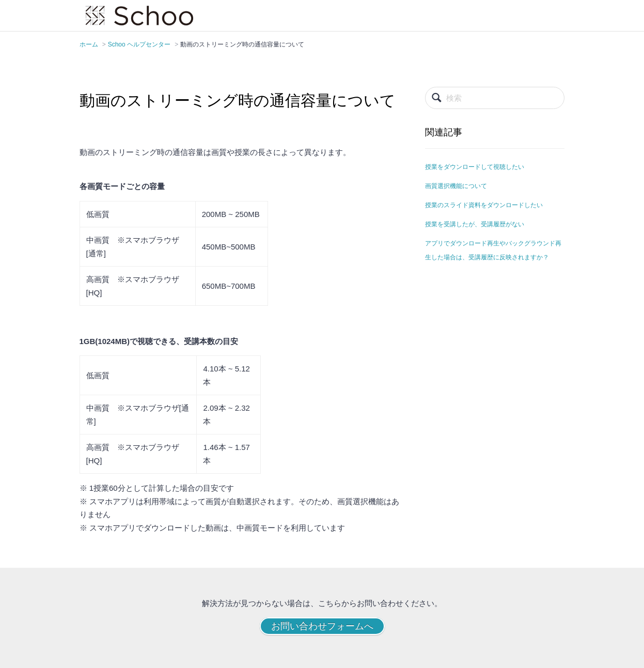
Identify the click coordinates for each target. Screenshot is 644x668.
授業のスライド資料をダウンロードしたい (484, 205)
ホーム (89, 44)
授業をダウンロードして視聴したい (475, 167)
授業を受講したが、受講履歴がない (475, 224)
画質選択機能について (456, 186)
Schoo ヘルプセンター (139, 44)
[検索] (495, 98)
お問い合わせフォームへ (322, 626)
